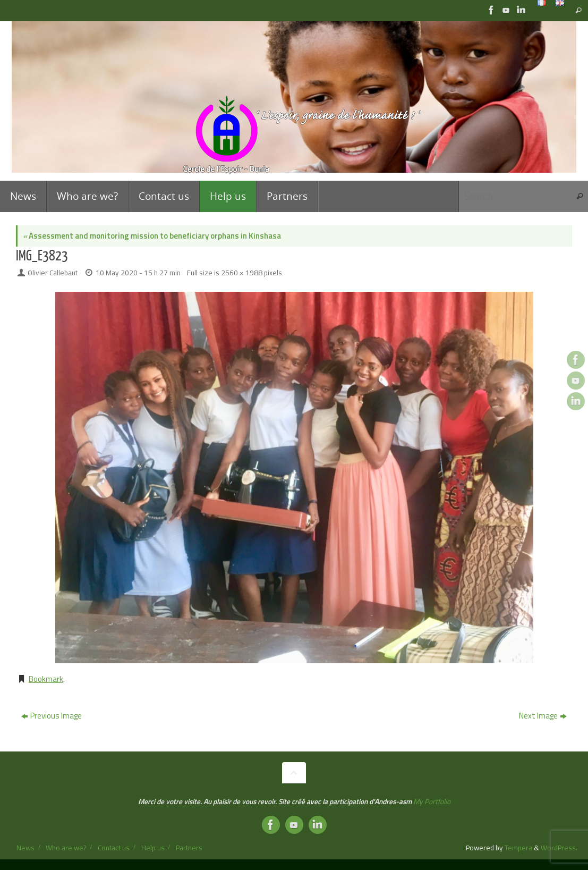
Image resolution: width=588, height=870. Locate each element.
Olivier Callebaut (53, 273)
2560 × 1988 (242, 273)
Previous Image (52, 716)
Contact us (114, 848)
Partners (189, 848)
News (25, 848)
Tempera (518, 848)
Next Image (543, 716)
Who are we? (66, 848)
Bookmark (46, 679)
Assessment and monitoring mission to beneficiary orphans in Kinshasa (152, 236)
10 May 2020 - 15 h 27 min (138, 273)
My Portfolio (432, 801)
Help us (153, 848)
